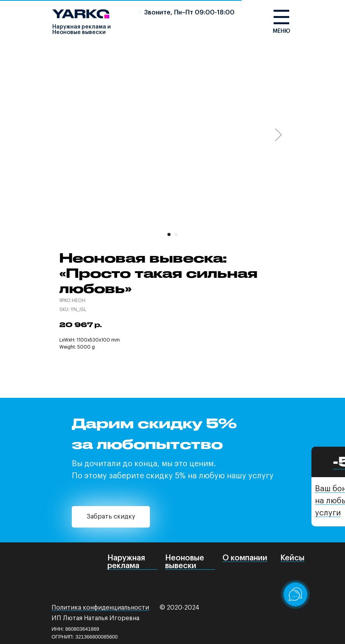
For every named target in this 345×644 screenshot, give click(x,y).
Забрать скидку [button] (111, 517)
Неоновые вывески (185, 562)
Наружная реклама (126, 562)
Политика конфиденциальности (100, 608)
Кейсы (292, 558)
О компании (245, 558)
